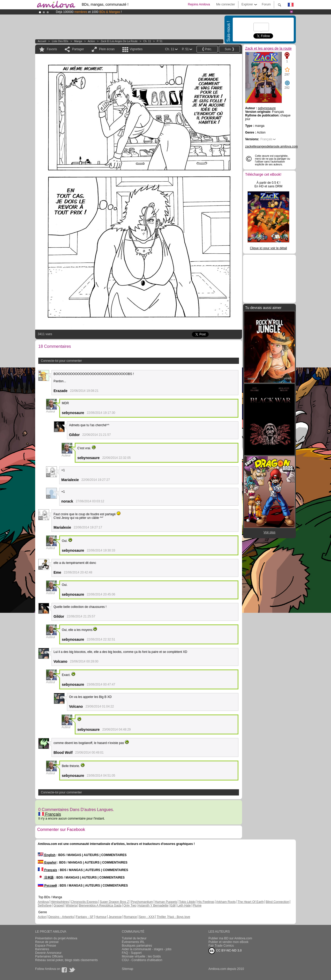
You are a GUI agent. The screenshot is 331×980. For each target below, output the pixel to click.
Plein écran (107, 49)
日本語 (46, 878)
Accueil (42, 41)
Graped (59, 905)
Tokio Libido (187, 902)
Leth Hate (184, 905)
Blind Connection (277, 902)
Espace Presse (46, 946)
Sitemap (127, 969)
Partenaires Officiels (49, 956)
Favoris (52, 49)
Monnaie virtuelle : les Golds (141, 956)
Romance (130, 917)
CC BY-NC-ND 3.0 (225, 951)
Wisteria (71, 905)
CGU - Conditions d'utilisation (142, 960)
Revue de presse (47, 942)
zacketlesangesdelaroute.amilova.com (271, 146)
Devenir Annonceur (48, 953)
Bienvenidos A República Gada (100, 905)
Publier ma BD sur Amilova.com (230, 938)
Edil (173, 905)
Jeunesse (115, 917)
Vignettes (136, 49)
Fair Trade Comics (221, 946)
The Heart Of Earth (251, 902)
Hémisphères (60, 902)
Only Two (130, 905)
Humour (101, 917)
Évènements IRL (133, 942)
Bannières (42, 949)
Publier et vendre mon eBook (228, 942)
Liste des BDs (60, 41)
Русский (47, 886)
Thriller (162, 917)
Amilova (43, 902)
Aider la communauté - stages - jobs (147, 949)
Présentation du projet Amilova (56, 938)
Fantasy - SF (85, 917)
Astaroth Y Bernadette (153, 905)
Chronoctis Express (84, 902)
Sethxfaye (45, 905)
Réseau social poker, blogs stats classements (66, 960)
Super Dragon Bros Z (114, 902)
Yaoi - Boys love (179, 917)
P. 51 (160, 41)
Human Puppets (166, 902)
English (47, 855)
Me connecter (226, 4)
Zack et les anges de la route (119, 41)
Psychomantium (142, 902)
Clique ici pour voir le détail (268, 248)
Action (91, 41)
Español (47, 863)
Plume (197, 905)
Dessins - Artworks (61, 917)
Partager (78, 49)
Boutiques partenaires (137, 946)
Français (50, 814)
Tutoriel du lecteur (134, 938)
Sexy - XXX (147, 917)
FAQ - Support (132, 953)
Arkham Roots (226, 902)
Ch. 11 (147, 41)
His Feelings (206, 902)
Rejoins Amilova (199, 4)
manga (78, 41)
